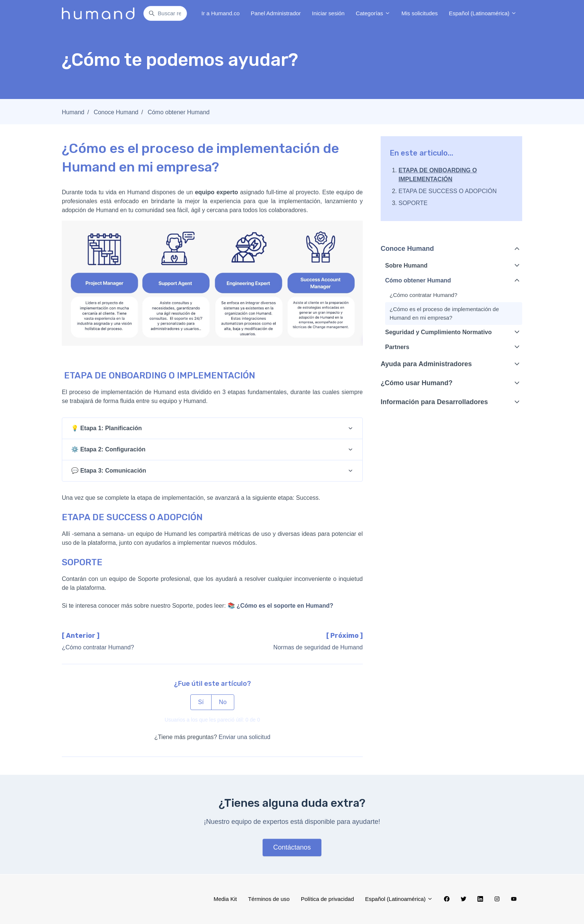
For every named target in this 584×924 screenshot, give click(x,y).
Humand (73, 112)
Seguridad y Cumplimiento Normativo (438, 332)
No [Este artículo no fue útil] (223, 702)
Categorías (373, 13)
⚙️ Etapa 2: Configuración (108, 449)
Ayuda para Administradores (426, 364)
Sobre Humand (406, 266)
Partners (397, 347)
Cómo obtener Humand (178, 112)
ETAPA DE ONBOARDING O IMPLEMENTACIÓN (438, 175)
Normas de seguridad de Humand (318, 647)
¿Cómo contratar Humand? (98, 647)
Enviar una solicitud (245, 737)
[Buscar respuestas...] (165, 13)
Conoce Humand (116, 112)
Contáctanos (292, 847)
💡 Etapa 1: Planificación (107, 428)
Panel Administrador (276, 13)
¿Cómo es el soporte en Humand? (285, 606)
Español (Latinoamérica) (483, 13)
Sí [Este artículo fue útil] (201, 702)
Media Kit (225, 899)
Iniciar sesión (328, 13)
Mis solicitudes (420, 13)
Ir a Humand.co (221, 13)
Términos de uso (269, 899)
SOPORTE (413, 203)
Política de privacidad (328, 899)
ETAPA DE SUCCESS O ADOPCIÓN (447, 191)
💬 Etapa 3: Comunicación (109, 471)
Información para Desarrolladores (434, 402)
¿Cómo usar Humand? (417, 383)
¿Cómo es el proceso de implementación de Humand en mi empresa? (444, 313)
